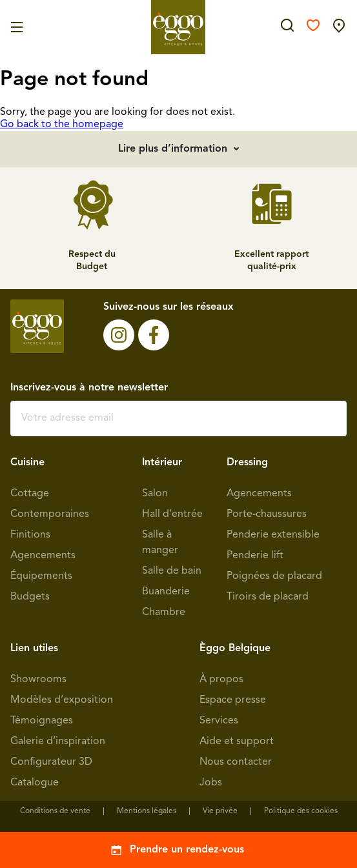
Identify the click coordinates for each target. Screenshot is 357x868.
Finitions (30, 535)
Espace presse (233, 700)
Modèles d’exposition (62, 700)
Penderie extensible (273, 535)
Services (219, 721)
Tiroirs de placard (268, 597)
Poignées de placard (274, 576)
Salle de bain (172, 571)
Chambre (164, 612)
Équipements (41, 576)
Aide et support (237, 742)
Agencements (43, 556)
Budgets (30, 597)
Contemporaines (50, 514)
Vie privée (220, 811)
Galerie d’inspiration (58, 742)
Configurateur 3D (51, 762)
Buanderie (166, 592)
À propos (221, 680)
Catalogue (35, 783)
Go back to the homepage (62, 125)
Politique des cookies (301, 811)
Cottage (30, 494)
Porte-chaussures (267, 514)
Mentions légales (147, 811)
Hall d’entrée (172, 514)
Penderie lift (255, 556)
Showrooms (38, 680)
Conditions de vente (55, 811)
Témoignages (42, 721)
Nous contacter (236, 762)
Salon (155, 494)
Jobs (211, 783)
